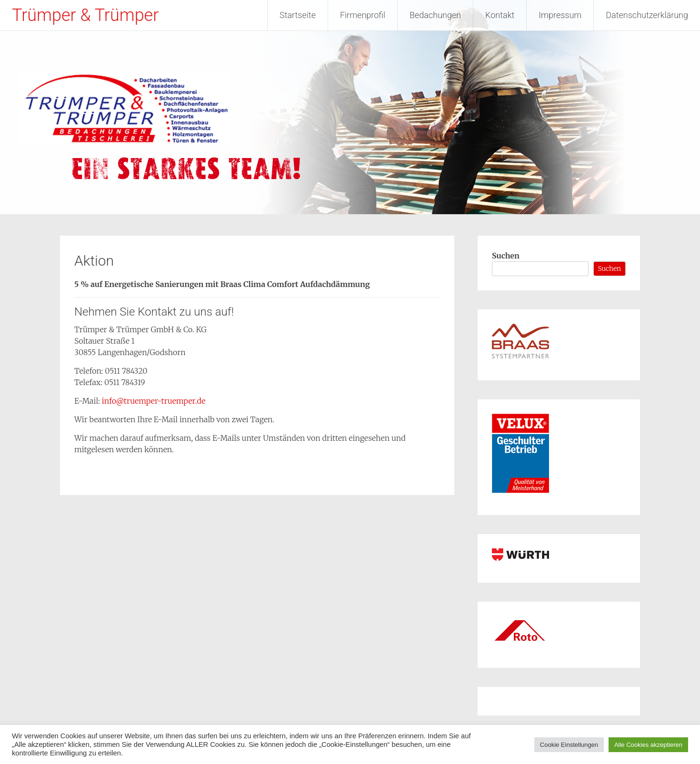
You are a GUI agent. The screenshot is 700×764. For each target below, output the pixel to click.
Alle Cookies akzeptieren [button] (648, 745)
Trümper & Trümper (85, 15)
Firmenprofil (363, 15)
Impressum (560, 15)
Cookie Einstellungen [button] (569, 745)
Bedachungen (435, 15)
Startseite (298, 15)
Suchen (506, 256)
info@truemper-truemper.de (154, 401)
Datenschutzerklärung (647, 15)
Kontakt (500, 15)
